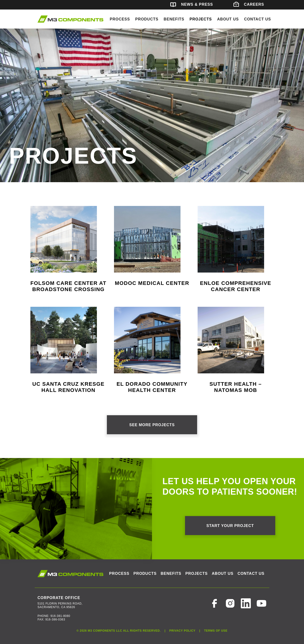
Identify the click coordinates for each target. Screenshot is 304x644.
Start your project (230, 526)
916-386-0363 (55, 620)
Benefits (174, 19)
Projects (201, 19)
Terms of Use (216, 631)
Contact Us (258, 19)
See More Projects (152, 425)
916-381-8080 (60, 616)
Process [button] (120, 19)
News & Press (192, 4)
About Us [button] (228, 19)
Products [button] (147, 19)
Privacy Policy (182, 631)
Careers (249, 4)
